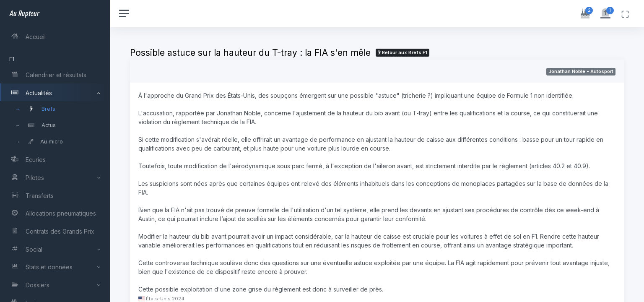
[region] (55, 151)
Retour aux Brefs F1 (403, 52)
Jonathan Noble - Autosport (581, 71)
